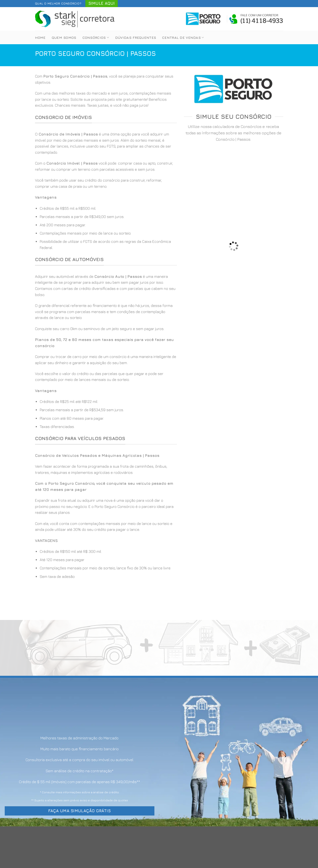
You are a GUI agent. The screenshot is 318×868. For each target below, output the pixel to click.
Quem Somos (64, 37)
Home (40, 37)
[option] (106, 228)
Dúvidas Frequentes (136, 37)
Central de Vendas (183, 37)
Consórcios (96, 37)
